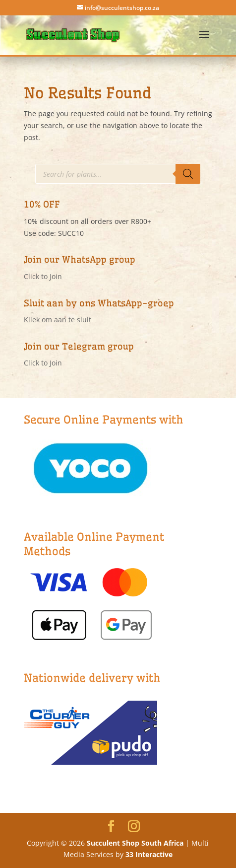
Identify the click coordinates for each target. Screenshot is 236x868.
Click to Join (43, 276)
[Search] (188, 174)
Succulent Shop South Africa (135, 843)
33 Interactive (149, 854)
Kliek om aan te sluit (58, 320)
